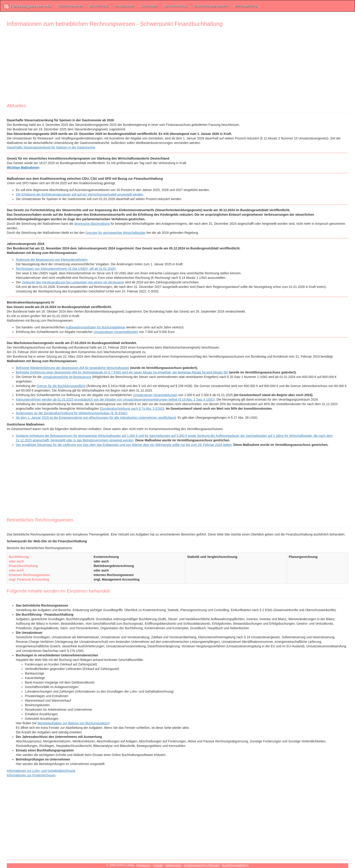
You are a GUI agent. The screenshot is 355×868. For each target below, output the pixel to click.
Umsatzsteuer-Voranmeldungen (116, 332)
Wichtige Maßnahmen (23, 167)
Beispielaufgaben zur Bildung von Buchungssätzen (73, 723)
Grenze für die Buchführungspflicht (61, 386)
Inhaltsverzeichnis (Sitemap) (201, 865)
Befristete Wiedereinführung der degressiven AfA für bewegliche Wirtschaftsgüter (73, 368)
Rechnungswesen (70, 6)
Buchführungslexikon (235, 865)
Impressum (144, 865)
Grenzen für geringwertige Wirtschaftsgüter (116, 233)
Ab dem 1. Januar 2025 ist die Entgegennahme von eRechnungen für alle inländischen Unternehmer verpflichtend (96, 418)
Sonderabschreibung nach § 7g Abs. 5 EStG (132, 409)
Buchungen (149, 6)
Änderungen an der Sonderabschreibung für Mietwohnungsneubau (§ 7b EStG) (72, 413)
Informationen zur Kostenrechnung (31, 775)
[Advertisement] (143, 67)
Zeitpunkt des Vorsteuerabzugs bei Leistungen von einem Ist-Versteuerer (73, 282)
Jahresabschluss (175, 6)
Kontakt (158, 865)
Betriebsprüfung (246, 6)
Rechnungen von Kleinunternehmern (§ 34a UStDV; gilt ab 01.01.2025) (66, 269)
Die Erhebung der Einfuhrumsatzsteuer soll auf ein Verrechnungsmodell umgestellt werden (79, 194)
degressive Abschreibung (92, 224)
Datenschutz (173, 865)
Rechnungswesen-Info (27, 6)
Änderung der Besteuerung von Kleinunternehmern (52, 260)
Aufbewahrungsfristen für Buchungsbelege (95, 327)
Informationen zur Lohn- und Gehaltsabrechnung (41, 771)
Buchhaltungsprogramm (211, 6)
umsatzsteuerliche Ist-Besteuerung (67, 377)
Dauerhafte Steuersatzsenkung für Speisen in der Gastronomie (51, 147)
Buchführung (99, 6)
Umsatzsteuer (124, 6)
